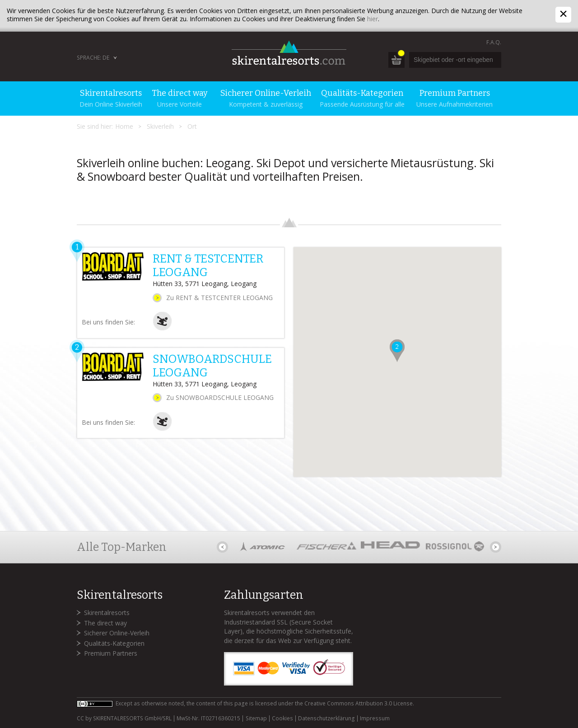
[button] (397, 351)
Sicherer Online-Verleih (117, 633)
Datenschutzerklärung (326, 719)
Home (124, 126)
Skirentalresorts (107, 613)
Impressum (375, 719)
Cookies (282, 719)
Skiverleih (160, 126)
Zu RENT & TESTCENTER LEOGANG (219, 298)
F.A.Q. (494, 42)
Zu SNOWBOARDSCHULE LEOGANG (220, 397)
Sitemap (256, 719)
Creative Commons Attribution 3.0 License (359, 703)
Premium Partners (111, 653)
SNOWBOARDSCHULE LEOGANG (212, 366)
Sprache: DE (93, 58)
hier (373, 19)
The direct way (105, 623)
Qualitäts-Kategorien (114, 643)
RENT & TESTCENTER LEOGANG (208, 266)
